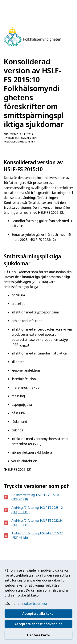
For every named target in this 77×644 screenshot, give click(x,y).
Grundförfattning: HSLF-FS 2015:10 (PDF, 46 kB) (35, 497)
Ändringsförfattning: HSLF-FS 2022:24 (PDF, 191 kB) (37, 523)
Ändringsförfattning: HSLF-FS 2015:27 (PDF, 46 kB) (37, 535)
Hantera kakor (38, 635)
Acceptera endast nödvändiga (38, 624)
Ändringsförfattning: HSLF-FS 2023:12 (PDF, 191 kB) (37, 510)
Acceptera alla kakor (39, 613)
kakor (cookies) (35, 604)
